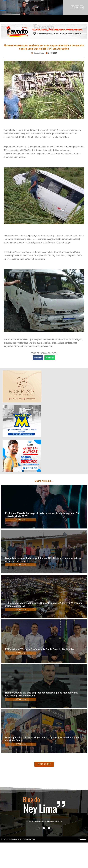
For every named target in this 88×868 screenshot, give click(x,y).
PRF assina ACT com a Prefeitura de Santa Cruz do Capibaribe (40, 649)
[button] (38, 358)
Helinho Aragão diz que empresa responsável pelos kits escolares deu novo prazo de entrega (42, 694)
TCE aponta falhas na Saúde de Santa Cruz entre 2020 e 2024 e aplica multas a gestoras (44, 604)
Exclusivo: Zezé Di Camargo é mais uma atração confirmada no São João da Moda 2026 (43, 515)
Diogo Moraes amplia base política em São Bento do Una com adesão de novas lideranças (44, 560)
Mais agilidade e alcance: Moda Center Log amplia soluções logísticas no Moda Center (44, 739)
